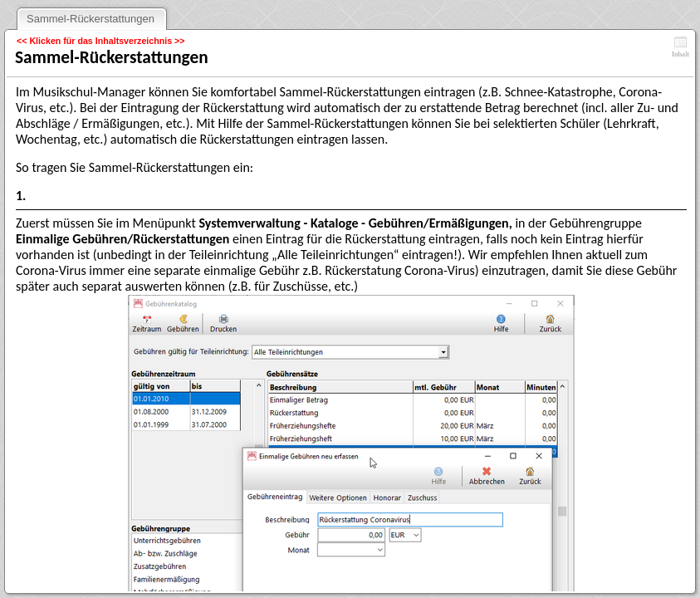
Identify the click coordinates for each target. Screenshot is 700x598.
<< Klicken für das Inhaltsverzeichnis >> (101, 41)
